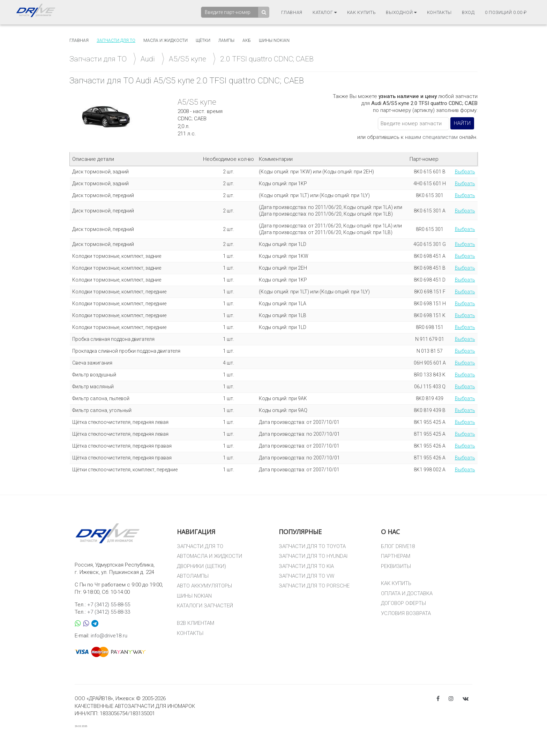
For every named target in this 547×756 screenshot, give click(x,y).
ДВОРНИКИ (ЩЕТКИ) (201, 566)
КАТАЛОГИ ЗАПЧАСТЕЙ (205, 606)
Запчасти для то (116, 40)
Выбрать (465, 172)
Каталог (325, 12)
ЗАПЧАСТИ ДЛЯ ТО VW (306, 576)
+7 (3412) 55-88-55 (109, 605)
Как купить (362, 12)
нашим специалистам (431, 137)
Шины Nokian (274, 40)
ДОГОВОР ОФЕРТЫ (403, 603)
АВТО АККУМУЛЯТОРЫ (204, 586)
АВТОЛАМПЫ (193, 576)
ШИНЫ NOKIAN (194, 596)
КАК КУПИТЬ (396, 583)
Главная (292, 12)
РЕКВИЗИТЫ (396, 566)
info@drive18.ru (109, 636)
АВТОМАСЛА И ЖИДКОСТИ (209, 556)
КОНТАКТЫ (190, 633)
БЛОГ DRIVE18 (398, 546)
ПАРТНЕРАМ (396, 556)
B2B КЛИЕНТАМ (196, 623)
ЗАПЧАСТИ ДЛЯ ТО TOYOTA (312, 546)
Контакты (439, 12)
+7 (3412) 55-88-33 (109, 612)
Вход (468, 12)
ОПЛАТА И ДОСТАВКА (407, 593)
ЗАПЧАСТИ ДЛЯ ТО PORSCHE (314, 586)
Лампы (226, 40)
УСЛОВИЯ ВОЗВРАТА (406, 613)
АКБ (247, 40)
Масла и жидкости (166, 40)
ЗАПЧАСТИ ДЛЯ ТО (200, 546)
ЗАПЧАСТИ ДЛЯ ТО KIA (306, 566)
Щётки (203, 40)
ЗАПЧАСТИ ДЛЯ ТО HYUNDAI (313, 556)
